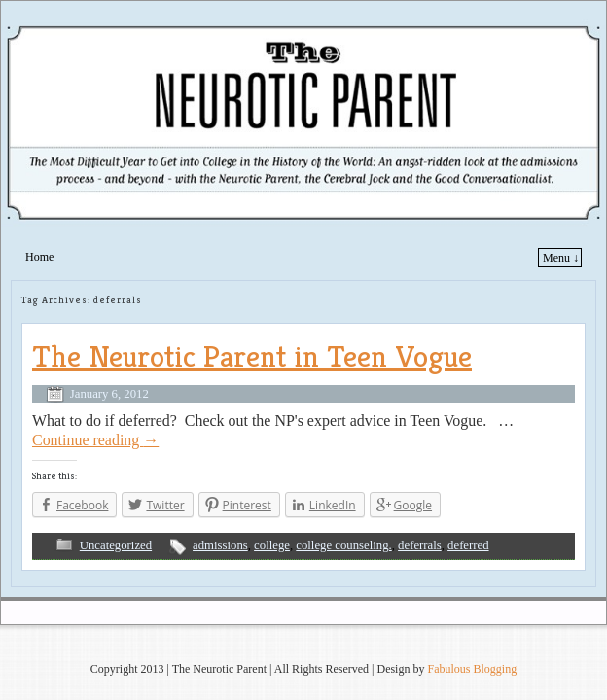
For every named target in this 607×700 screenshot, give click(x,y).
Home (39, 257)
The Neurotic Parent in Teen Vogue (252, 356)
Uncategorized (116, 545)
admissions (220, 545)
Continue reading (95, 440)
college (272, 545)
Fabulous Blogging (472, 669)
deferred (468, 545)
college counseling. (343, 545)
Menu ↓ (561, 258)
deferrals (420, 545)
